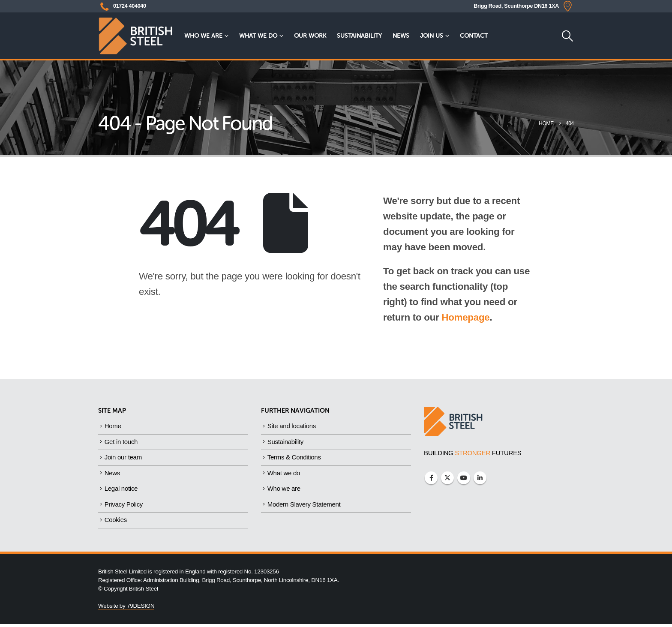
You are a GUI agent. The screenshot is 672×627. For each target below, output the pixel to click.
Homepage (465, 317)
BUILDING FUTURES (473, 453)
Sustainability (359, 36)
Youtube (464, 478)
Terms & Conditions (294, 458)
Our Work (310, 36)
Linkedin (480, 478)
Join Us (432, 36)
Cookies (116, 523)
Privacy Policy (124, 507)
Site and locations (292, 426)
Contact (474, 36)
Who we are (203, 36)
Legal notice (121, 490)
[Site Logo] (135, 36)
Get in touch (121, 442)
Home (113, 426)
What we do (258, 36)
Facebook (431, 478)
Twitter (447, 478)
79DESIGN (141, 609)
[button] (567, 36)
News (401, 36)
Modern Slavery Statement (304, 507)
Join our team (123, 458)
